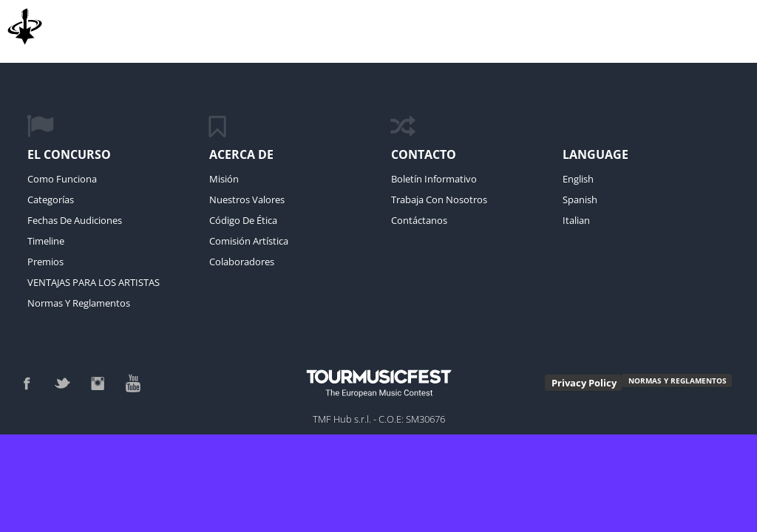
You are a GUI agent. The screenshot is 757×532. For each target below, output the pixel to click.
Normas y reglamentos (79, 303)
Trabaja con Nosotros (439, 199)
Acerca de (241, 154)
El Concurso (69, 154)
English (578, 179)
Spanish (580, 199)
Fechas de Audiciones (75, 220)
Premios (45, 262)
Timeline (46, 241)
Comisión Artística (249, 241)
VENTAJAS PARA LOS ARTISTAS (94, 282)
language (595, 154)
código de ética (243, 220)
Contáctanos (419, 220)
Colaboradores (242, 262)
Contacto (424, 154)
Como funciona (62, 179)
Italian (576, 220)
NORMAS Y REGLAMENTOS (678, 381)
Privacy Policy (584, 383)
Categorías (51, 199)
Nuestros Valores (247, 199)
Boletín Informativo (434, 179)
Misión (224, 179)
